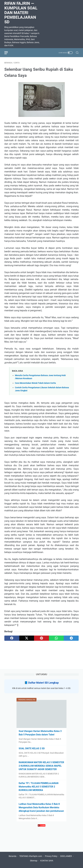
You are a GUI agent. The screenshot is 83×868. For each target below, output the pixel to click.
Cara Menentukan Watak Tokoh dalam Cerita (35, 383)
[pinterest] (41, 638)
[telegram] (71, 638)
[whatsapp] (56, 638)
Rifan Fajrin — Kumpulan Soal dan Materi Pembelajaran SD (21, 13)
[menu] (8, 53)
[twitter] (27, 638)
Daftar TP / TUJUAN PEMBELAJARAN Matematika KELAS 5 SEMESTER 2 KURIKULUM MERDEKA (39, 787)
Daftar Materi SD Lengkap (43, 683)
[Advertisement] (41, 848)
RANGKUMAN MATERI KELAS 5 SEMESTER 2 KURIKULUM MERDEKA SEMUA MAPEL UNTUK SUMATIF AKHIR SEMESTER (41, 766)
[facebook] (12, 638)
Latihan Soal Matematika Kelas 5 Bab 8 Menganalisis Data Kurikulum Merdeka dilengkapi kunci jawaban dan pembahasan (41, 807)
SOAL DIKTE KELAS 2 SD (32, 748)
